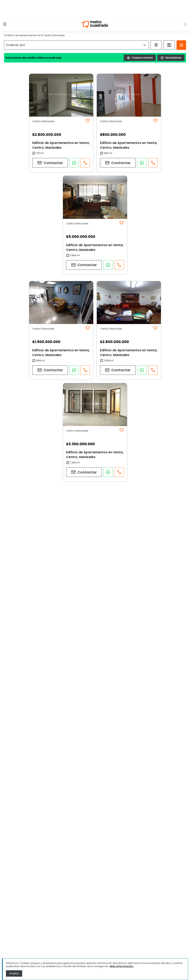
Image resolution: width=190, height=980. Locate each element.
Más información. (122, 966)
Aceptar (14, 973)
